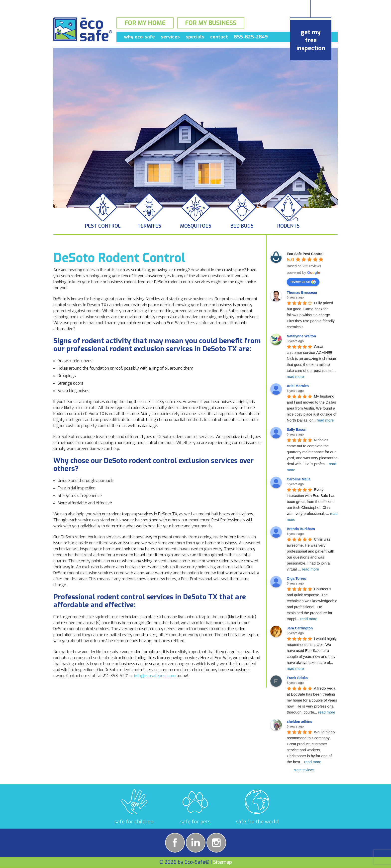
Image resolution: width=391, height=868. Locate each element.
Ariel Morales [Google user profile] (298, 386)
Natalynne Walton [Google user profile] (301, 336)
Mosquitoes (196, 226)
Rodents (288, 226)
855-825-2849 (251, 38)
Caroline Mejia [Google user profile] (299, 479)
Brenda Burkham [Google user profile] (301, 529)
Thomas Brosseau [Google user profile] (302, 292)
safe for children (134, 822)
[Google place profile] (305, 254)
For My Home (145, 23)
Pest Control (103, 226)
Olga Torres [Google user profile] (296, 579)
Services (170, 38)
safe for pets (195, 822)
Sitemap (223, 862)
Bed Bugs (242, 226)
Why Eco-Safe (139, 38)
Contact (219, 38)
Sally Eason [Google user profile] (297, 430)
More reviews (304, 770)
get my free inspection (311, 40)
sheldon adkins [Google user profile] (299, 722)
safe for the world (257, 822)
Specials (195, 38)
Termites (149, 226)
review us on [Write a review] (303, 282)
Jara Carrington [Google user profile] (300, 628)
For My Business (211, 23)
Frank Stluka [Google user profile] (297, 678)
